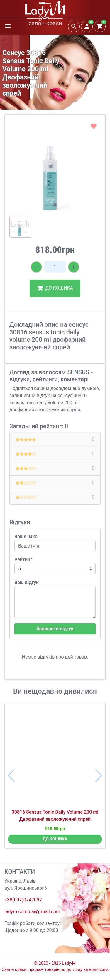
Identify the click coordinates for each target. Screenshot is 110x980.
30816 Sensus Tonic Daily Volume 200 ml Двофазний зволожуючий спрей (55, 816)
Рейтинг (23, 559)
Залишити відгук (55, 629)
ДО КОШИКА (55, 288)
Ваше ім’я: (26, 537)
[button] (55, 205)
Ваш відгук (27, 582)
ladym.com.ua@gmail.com (32, 912)
